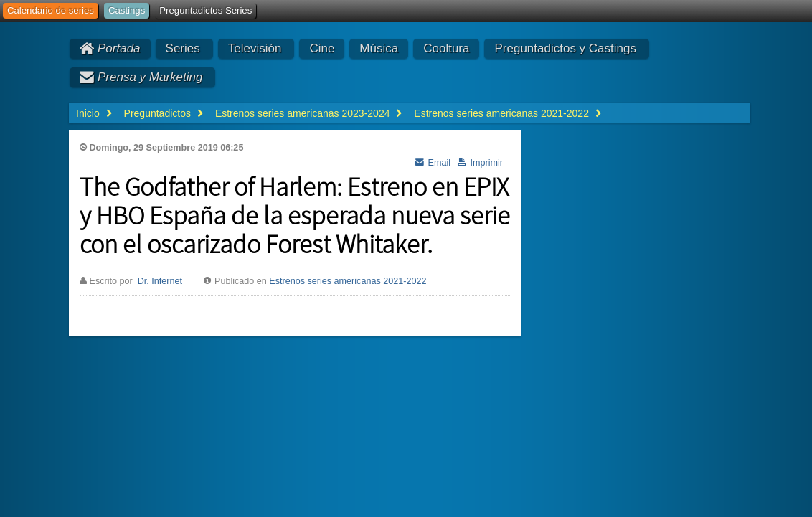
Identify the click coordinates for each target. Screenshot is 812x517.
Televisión (255, 48)
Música (379, 48)
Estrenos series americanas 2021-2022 (348, 281)
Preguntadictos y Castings (565, 48)
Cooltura (446, 48)
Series (183, 48)
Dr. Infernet (160, 281)
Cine (322, 48)
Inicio (88, 113)
